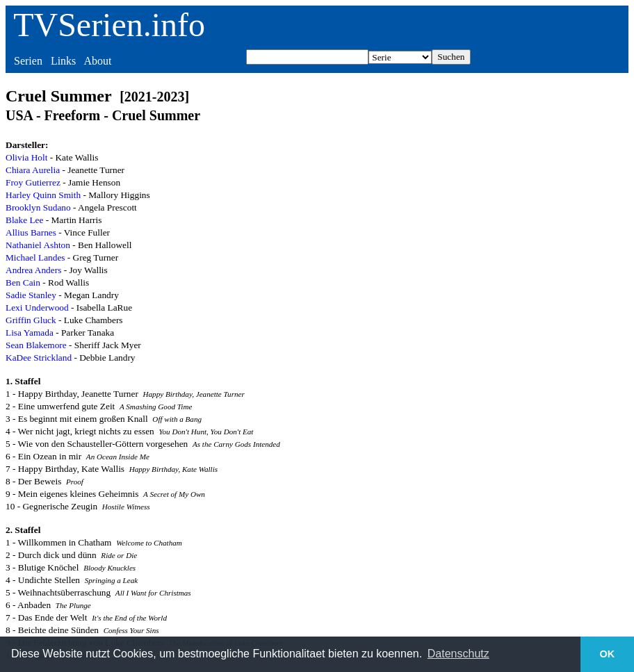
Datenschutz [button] (458, 654)
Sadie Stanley (31, 295)
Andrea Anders (33, 270)
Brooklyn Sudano (38, 207)
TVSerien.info (109, 25)
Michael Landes (35, 257)
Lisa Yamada (30, 333)
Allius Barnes (31, 232)
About (97, 61)
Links (63, 61)
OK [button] (608, 654)
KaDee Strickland (39, 358)
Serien (28, 61)
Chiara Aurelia (33, 170)
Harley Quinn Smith (43, 195)
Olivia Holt (26, 157)
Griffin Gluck (31, 320)
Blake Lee (24, 220)
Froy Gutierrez (33, 182)
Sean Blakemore (36, 345)
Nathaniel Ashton (38, 245)
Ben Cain (23, 282)
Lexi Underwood (37, 308)
